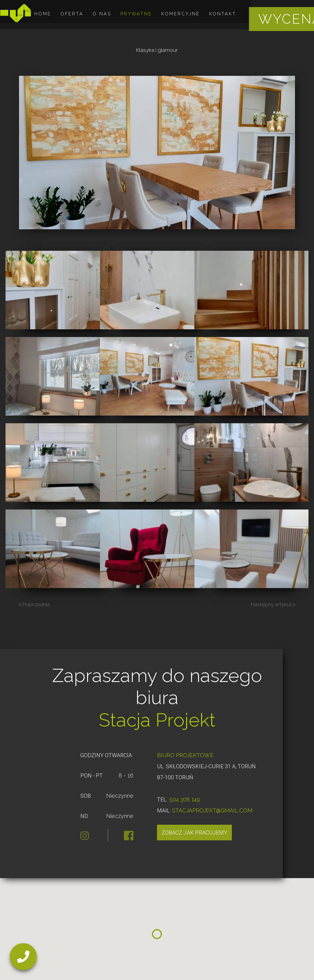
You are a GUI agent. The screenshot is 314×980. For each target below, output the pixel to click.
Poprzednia (34, 604)
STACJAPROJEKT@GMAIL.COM (212, 810)
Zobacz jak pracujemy (194, 833)
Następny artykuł (273, 604)
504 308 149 (185, 799)
